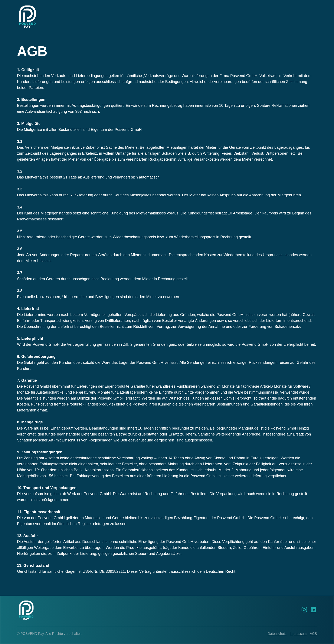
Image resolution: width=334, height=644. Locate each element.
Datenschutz (277, 634)
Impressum (298, 634)
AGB (313, 634)
